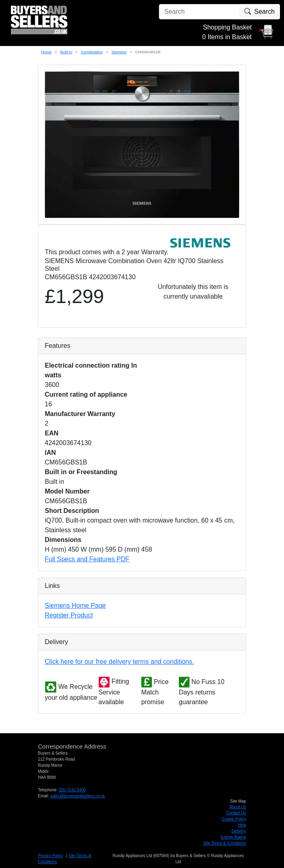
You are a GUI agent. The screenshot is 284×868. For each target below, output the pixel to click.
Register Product (69, 615)
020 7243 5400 (72, 790)
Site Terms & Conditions (224, 843)
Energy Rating (233, 837)
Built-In (66, 52)
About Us (238, 807)
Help (242, 825)
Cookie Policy (234, 819)
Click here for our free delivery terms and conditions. (119, 662)
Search (260, 12)
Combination (92, 52)
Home (46, 52)
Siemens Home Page (75, 606)
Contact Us (236, 813)
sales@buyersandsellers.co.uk (78, 796)
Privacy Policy (50, 856)
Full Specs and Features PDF (87, 559)
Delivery (239, 831)
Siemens (119, 52)
